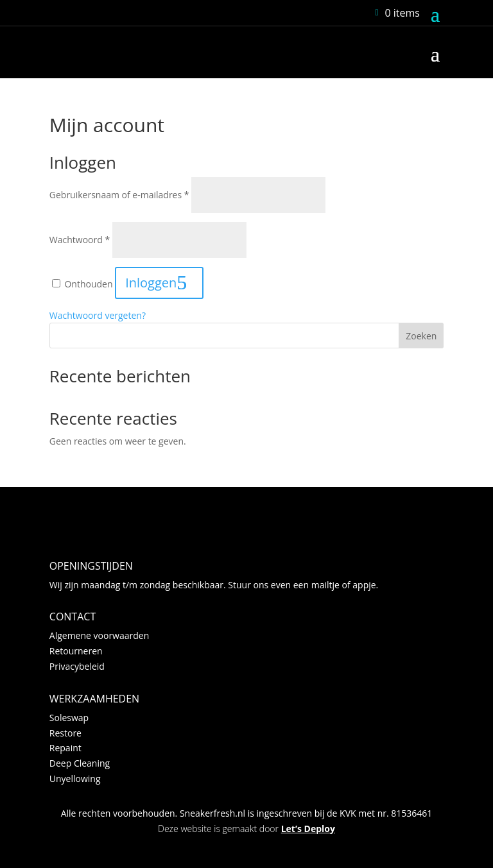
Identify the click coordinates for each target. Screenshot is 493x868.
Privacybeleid (77, 666)
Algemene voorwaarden (99, 635)
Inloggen (151, 283)
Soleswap (69, 718)
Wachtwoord (80, 240)
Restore (65, 733)
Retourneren (76, 651)
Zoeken (421, 336)
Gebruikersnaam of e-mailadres (119, 195)
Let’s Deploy (308, 829)
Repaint (65, 748)
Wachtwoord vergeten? (98, 315)
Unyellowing (75, 779)
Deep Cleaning (80, 763)
